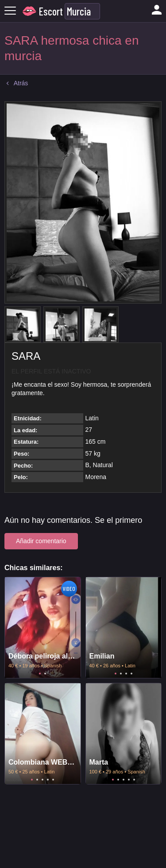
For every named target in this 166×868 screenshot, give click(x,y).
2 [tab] (45, 674)
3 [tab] (126, 674)
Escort (51, 11)
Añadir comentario (41, 541)
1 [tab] (40, 674)
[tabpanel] (43, 628)
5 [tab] (53, 780)
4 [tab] (131, 674)
